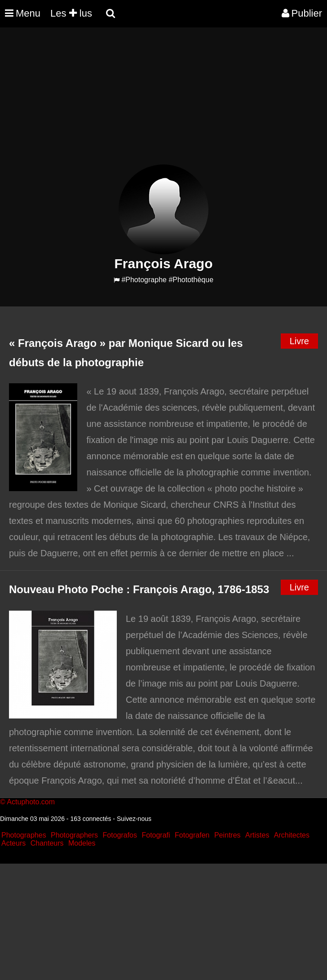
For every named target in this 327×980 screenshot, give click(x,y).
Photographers (74, 835)
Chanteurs (47, 843)
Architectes (292, 835)
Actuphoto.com (31, 802)
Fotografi (156, 835)
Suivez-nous (134, 819)
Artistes (257, 835)
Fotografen (192, 835)
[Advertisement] (163, 102)
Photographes (24, 835)
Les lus (71, 13)
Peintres (228, 835)
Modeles (82, 843)
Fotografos (120, 835)
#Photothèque (191, 280)
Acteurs (13, 843)
